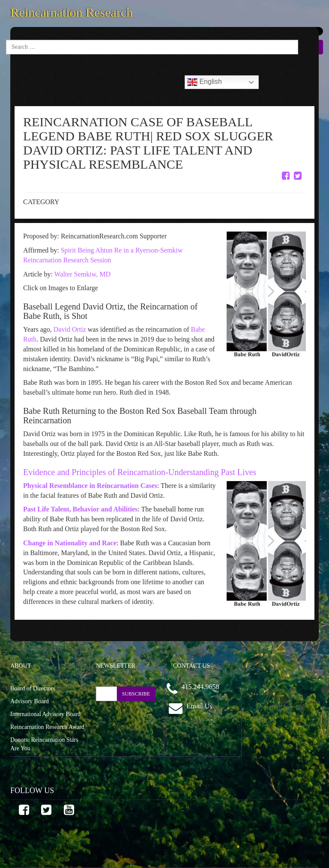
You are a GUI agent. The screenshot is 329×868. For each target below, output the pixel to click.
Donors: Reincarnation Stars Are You (44, 744)
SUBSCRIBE (136, 694)
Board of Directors (33, 688)
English (205, 82)
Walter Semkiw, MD (82, 274)
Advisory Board (30, 701)
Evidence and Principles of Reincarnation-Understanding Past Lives (140, 472)
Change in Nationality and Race (70, 543)
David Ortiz (70, 329)
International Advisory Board (45, 714)
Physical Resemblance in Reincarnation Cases (90, 486)
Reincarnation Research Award (47, 727)
